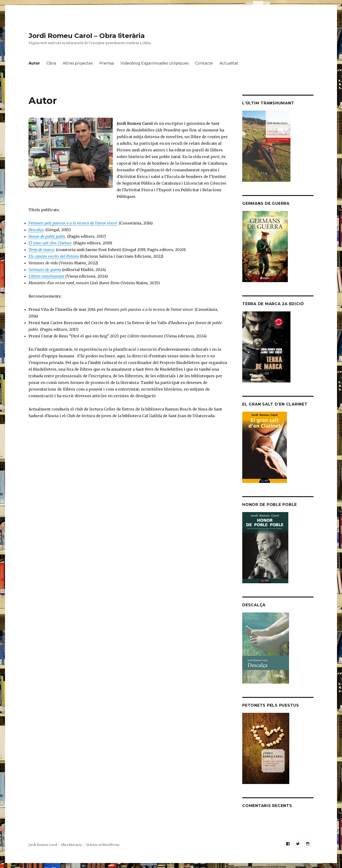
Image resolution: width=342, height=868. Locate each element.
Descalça (36, 230)
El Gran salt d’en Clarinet (50, 243)
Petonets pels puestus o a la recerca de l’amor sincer (73, 223)
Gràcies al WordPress (103, 845)
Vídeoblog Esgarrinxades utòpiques (154, 63)
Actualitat (229, 63)
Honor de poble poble (47, 236)
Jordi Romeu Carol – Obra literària (87, 36)
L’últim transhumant (47, 276)
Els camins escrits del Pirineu (54, 256)
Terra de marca (41, 250)
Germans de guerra (45, 270)
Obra (51, 63)
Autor (34, 63)
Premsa (107, 63)
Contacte (204, 63)
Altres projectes (78, 63)
